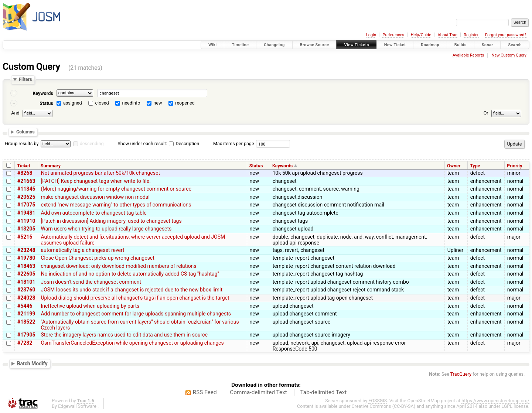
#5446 (25, 306)
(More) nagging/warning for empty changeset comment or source (116, 189)
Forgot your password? (506, 35)
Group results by (22, 144)
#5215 (25, 237)
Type (475, 166)
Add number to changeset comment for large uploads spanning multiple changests (136, 314)
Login (371, 35)
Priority (515, 166)
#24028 (26, 298)
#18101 (26, 282)
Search (515, 45)
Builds (461, 45)
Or (486, 113)
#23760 (26, 290)
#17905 (26, 335)
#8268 (25, 173)
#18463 (26, 266)
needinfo (131, 103)
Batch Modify (32, 363)
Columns (25, 132)
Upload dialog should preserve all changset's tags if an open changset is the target (135, 298)
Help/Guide (421, 35)
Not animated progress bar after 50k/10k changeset (100, 173)
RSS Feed (205, 392)
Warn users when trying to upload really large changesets (106, 229)
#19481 (26, 213)
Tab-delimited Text (323, 392)
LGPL (507, 406)
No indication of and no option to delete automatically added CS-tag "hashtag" (130, 274)
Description (184, 144)
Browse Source (315, 45)
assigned (73, 103)
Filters (25, 80)
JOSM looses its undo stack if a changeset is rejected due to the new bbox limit (132, 290)
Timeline (240, 45)
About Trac (448, 35)
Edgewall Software (77, 406)
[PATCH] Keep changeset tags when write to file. (96, 181)
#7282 (25, 343)
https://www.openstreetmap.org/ (495, 401)
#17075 (26, 205)
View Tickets (356, 45)
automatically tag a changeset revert (82, 250)
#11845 (26, 189)
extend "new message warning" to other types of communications (116, 205)
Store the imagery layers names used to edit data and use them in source (124, 335)
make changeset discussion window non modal (95, 197)
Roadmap (430, 45)
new (158, 103)
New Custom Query (509, 55)
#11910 (26, 221)
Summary (51, 166)
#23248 (26, 250)
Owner (454, 166)
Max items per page (234, 144)
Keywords (43, 93)
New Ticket (395, 45)
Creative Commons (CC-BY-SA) (384, 406)
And (15, 113)
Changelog (274, 45)
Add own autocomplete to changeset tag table (93, 213)
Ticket (23, 166)
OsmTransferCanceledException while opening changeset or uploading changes (132, 343)
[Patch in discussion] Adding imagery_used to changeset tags (111, 221)
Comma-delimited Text (258, 392)
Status (46, 103)
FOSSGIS (378, 401)
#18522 (26, 322)
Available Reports (468, 55)
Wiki (213, 45)
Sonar (487, 45)
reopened (185, 103)
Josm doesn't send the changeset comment (91, 282)
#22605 (26, 274)
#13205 (26, 229)
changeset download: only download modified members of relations (118, 266)
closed (102, 103)
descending (92, 144)
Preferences (393, 35)
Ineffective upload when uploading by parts (90, 306)
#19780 (26, 258)
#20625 (26, 197)
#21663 (26, 181)
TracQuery (461, 374)
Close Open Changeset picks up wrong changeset (97, 258)
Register (471, 35)
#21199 (26, 314)
